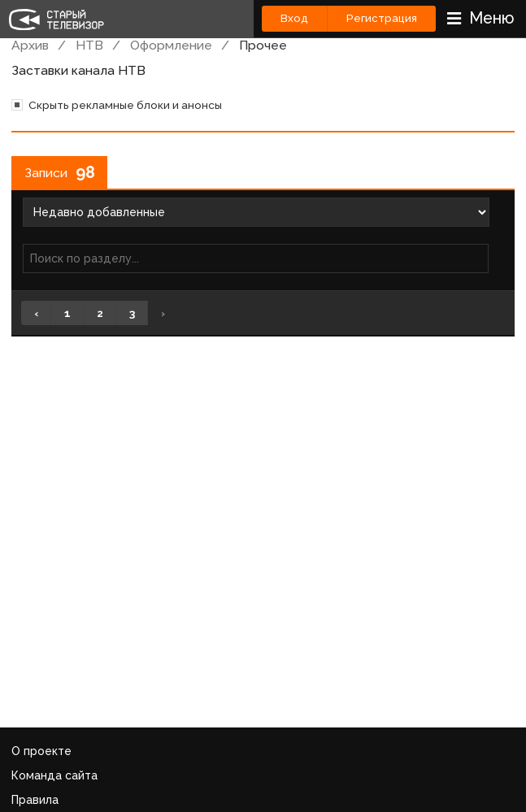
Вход (294, 18)
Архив (30, 45)
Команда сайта (54, 775)
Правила (35, 800)
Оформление (171, 45)
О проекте (41, 751)
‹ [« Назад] (36, 313)
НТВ (89, 45)
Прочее (263, 45)
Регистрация (382, 18)
